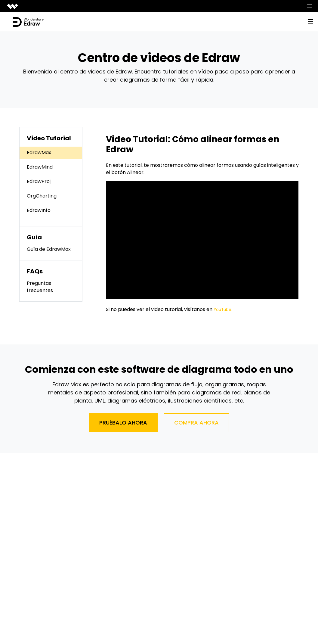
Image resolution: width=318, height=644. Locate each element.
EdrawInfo (39, 210)
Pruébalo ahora (123, 423)
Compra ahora (196, 423)
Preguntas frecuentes (40, 287)
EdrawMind (40, 167)
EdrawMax (39, 152)
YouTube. (224, 309)
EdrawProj (39, 181)
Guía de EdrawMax (49, 249)
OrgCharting (42, 196)
